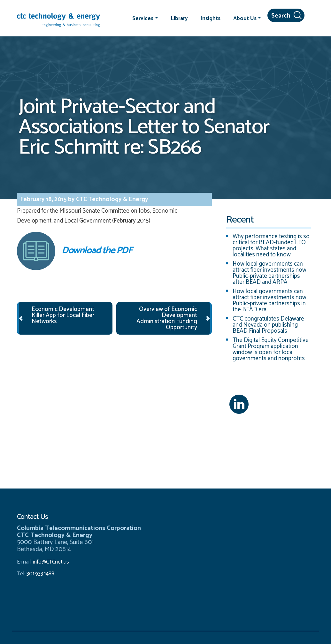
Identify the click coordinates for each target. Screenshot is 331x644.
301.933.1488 (40, 574)
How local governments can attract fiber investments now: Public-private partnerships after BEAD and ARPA (270, 273)
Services (143, 18)
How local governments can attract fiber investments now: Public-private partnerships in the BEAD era (270, 300)
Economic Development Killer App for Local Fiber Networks (63, 315)
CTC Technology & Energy (112, 199)
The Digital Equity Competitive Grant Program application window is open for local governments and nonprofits (271, 349)
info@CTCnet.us (51, 562)
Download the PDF (74, 251)
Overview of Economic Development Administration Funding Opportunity (167, 318)
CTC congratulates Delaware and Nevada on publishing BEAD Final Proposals (268, 325)
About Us (245, 18)
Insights (211, 18)
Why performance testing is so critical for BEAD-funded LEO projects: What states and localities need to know (271, 246)
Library (179, 18)
